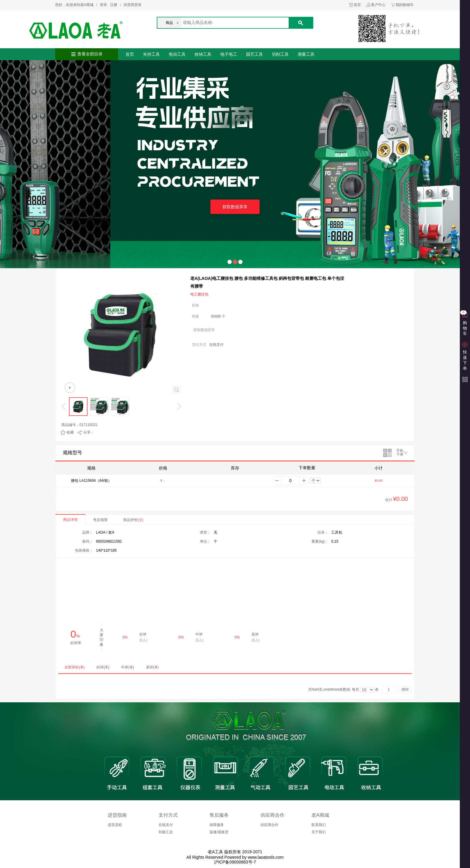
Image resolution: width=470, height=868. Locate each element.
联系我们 (319, 825)
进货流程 (115, 825)
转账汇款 (166, 832)
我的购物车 (405, 5)
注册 (114, 5)
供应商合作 (269, 825)
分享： (89, 432)
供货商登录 (132, 5)
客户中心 (378, 5)
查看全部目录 (90, 54)
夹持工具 (151, 54)
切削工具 (280, 54)
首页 (357, 5)
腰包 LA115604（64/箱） (91, 481)
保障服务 (217, 825)
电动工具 (177, 54)
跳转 (405, 689)
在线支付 (166, 825)
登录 (103, 5)
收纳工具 (203, 54)
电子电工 (229, 54)
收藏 (70, 432)
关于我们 (319, 832)
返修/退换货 (219, 832)
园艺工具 (254, 54)
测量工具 (306, 54)
